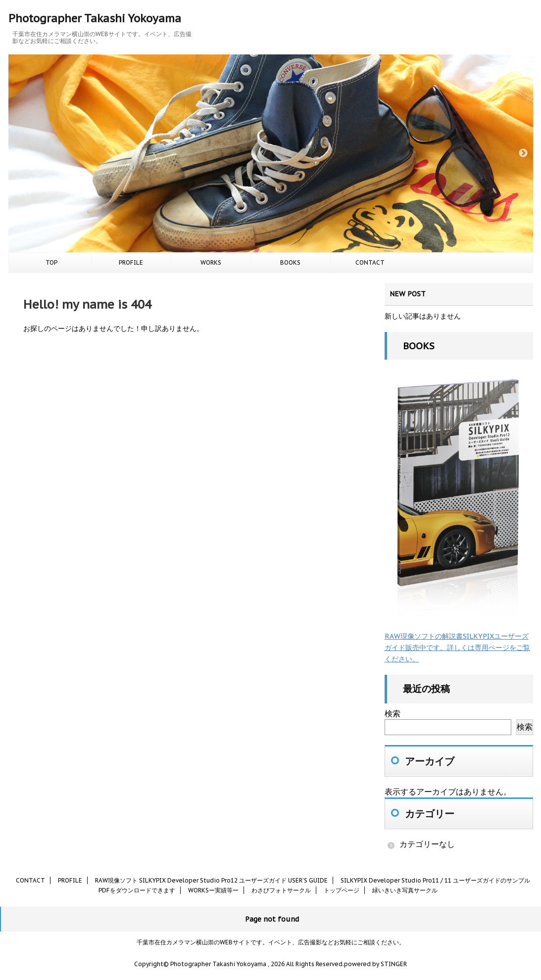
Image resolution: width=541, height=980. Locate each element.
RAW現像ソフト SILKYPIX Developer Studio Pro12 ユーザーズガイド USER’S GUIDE (211, 880)
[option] (271, 153)
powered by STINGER (375, 964)
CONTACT (370, 262)
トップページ (342, 890)
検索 (393, 713)
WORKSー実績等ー (213, 890)
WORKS (211, 262)
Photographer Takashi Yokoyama (95, 18)
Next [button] (523, 153)
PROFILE (131, 262)
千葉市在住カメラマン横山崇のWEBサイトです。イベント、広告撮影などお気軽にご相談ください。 (271, 942)
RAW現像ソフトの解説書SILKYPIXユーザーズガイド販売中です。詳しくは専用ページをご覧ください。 (457, 648)
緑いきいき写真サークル (405, 890)
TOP (51, 262)
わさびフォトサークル (281, 890)
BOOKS (290, 262)
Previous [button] (18, 153)
